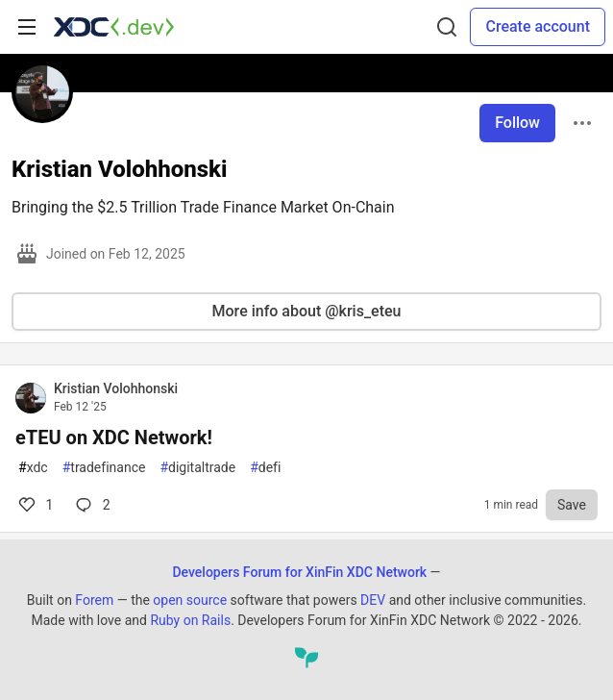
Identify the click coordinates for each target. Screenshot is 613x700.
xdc (33, 468)
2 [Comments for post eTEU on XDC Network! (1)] (91, 505)
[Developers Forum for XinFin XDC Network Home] (114, 27)
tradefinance (104, 468)
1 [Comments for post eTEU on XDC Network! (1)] (34, 505)
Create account (538, 26)
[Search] (447, 27)
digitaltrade (197, 468)
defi (265, 468)
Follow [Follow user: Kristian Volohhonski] (517, 123)
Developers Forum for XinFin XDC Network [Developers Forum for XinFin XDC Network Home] (299, 572)
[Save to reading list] (572, 505)
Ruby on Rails (190, 620)
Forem (94, 600)
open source (190, 600)
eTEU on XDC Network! (114, 437)
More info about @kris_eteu (307, 311)
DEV (373, 600)
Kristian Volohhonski (116, 388)
